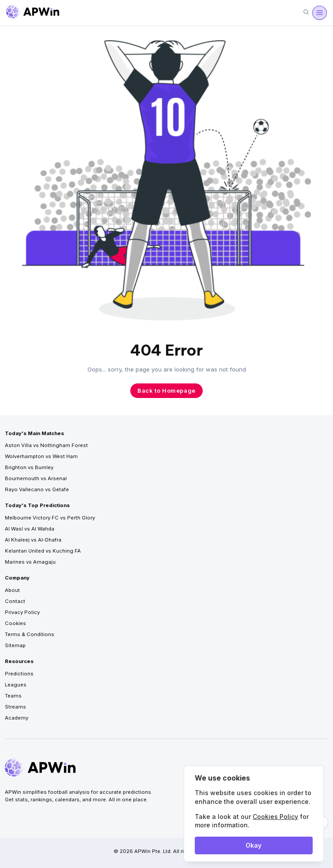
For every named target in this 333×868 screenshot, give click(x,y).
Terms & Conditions (30, 634)
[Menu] (319, 13)
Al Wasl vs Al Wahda (30, 529)
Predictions (19, 674)
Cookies (15, 623)
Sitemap (15, 645)
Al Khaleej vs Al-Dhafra (33, 540)
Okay (254, 845)
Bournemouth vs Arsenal (36, 478)
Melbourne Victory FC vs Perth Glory (50, 518)
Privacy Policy (22, 612)
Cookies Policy (275, 817)
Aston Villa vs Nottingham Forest (46, 445)
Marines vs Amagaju (30, 562)
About (12, 590)
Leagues (16, 685)
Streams (15, 707)
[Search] (306, 13)
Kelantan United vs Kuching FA (43, 551)
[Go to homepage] (33, 13)
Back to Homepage (166, 390)
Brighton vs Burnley (29, 467)
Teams (13, 696)
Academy (17, 718)
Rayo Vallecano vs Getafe (37, 489)
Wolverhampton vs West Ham (41, 456)
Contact (15, 601)
